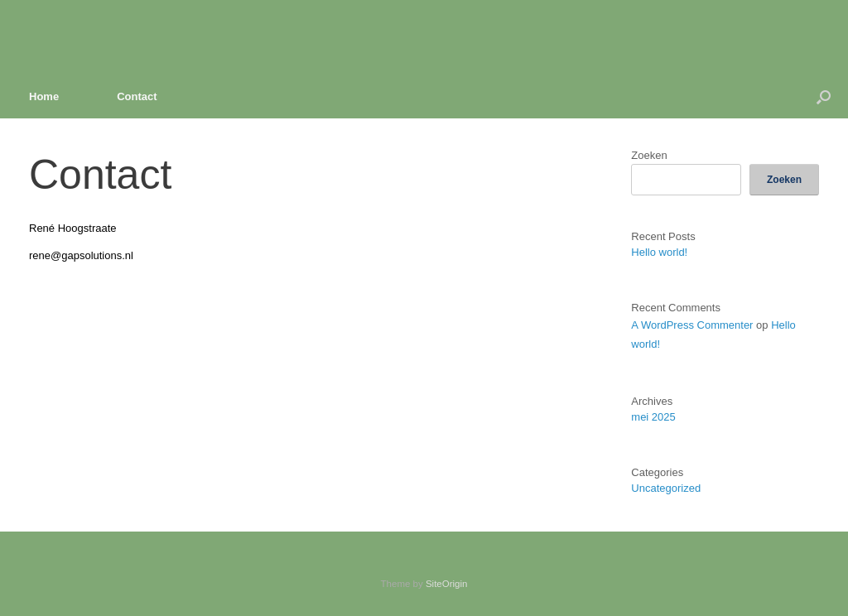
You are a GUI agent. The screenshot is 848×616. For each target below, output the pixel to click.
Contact (137, 96)
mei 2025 (653, 417)
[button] (824, 96)
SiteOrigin (447, 584)
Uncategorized (666, 488)
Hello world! (659, 252)
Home (44, 96)
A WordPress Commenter (692, 325)
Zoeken (649, 155)
